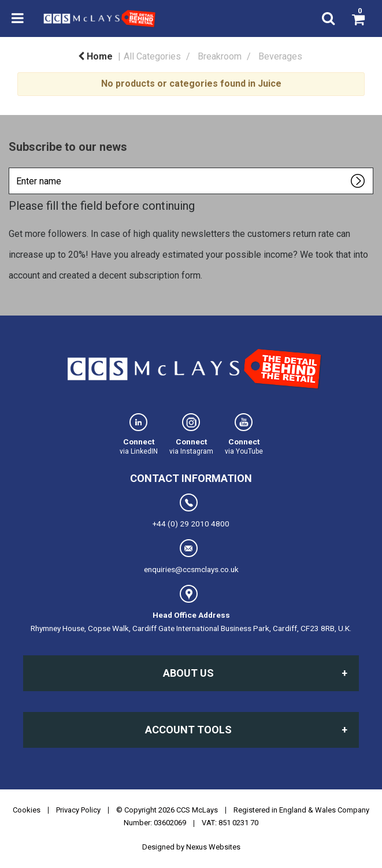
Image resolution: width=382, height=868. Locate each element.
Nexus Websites (213, 847)
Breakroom (220, 56)
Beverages (280, 56)
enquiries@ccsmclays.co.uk (191, 557)
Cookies (27, 810)
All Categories (152, 56)
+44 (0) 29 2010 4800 (191, 511)
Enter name (12, 167)
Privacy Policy (78, 810)
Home (95, 56)
